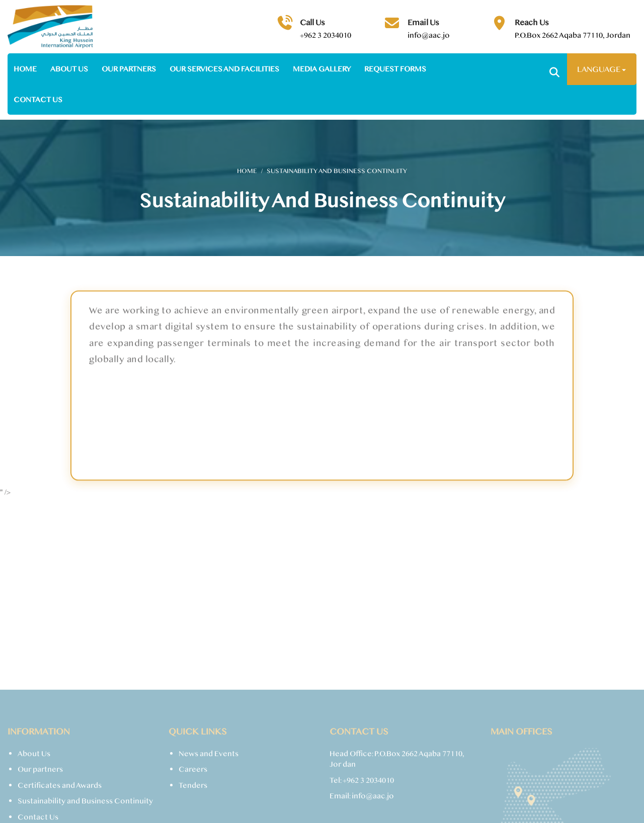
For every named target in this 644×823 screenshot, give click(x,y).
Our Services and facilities (224, 69)
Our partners (129, 69)
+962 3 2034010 (326, 35)
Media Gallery (322, 69)
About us (69, 69)
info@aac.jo (429, 35)
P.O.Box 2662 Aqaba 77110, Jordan (573, 35)
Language (602, 69)
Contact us (38, 99)
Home (25, 69)
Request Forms (395, 69)
